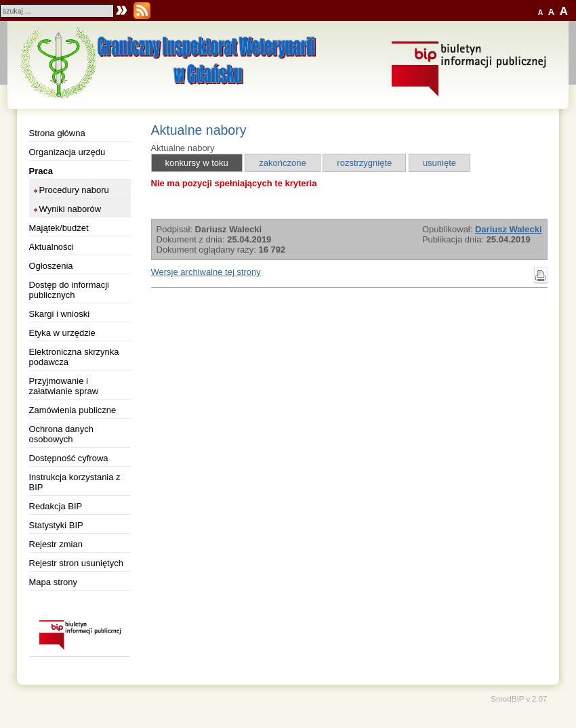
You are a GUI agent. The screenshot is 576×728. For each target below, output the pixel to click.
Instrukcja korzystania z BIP (75, 482)
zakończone (282, 163)
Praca (41, 171)
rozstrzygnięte (364, 163)
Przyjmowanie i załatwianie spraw (64, 386)
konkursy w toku (197, 163)
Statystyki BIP (56, 525)
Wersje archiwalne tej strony (206, 272)
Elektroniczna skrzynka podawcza (74, 357)
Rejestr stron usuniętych (76, 563)
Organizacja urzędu (67, 152)
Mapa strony (54, 582)
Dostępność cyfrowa (69, 458)
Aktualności (52, 247)
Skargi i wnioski (60, 314)
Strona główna (57, 133)
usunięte (439, 163)
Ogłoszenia (51, 266)
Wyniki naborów (70, 209)
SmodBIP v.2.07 (519, 699)
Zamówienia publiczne (73, 410)
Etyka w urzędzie (62, 333)
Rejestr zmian (56, 544)
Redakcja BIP (56, 506)
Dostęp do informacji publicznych (69, 290)
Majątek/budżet (59, 228)
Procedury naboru (74, 190)
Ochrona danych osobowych (61, 434)
